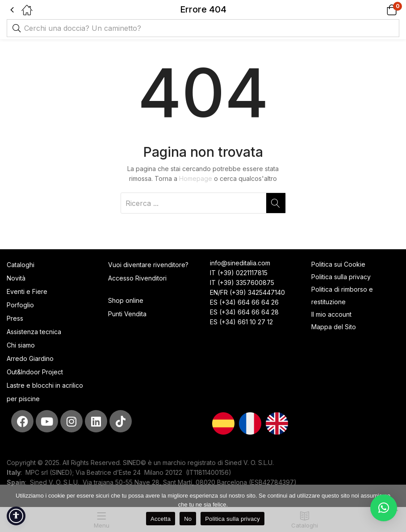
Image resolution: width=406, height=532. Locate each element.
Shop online (126, 300)
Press (15, 318)
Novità (16, 278)
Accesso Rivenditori (137, 278)
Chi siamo (21, 345)
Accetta (161, 519)
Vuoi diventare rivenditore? (148, 265)
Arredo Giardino (30, 358)
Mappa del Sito (335, 327)
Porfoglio (20, 305)
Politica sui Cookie (338, 264)
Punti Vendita (127, 314)
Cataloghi (21, 265)
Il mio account (331, 314)
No (188, 519)
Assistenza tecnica (34, 332)
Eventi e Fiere (27, 291)
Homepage (196, 178)
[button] (380, 10)
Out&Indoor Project (35, 372)
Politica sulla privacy (341, 277)
